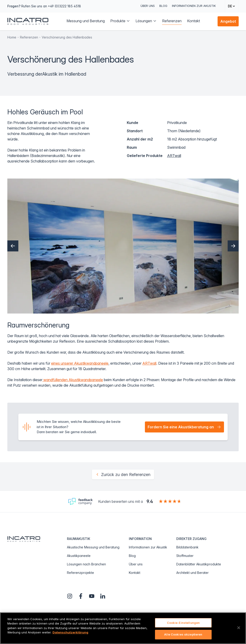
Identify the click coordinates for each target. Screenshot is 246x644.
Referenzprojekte (80, 573)
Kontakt (135, 573)
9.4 (150, 501)
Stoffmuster (185, 556)
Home (12, 37)
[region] (123, 628)
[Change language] (232, 6)
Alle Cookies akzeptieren (183, 634)
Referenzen (29, 37)
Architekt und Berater (192, 573)
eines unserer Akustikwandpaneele (80, 363)
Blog (163, 6)
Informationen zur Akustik (194, 6)
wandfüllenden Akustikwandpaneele (73, 380)
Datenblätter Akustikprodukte (199, 564)
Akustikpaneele (79, 556)
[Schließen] (239, 628)
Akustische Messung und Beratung (93, 547)
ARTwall (174, 156)
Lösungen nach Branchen (86, 564)
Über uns (148, 6)
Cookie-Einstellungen (183, 623)
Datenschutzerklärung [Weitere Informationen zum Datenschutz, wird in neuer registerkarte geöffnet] (70, 632)
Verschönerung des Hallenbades (67, 37)
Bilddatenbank (187, 547)
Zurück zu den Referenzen (123, 475)
